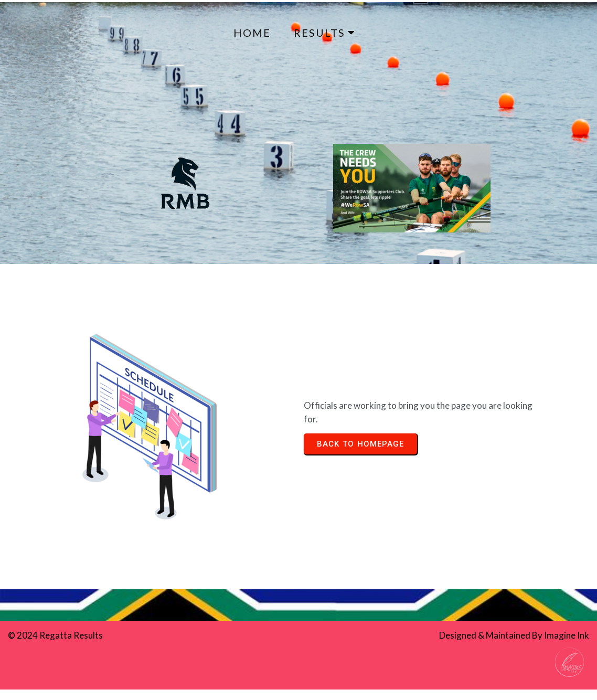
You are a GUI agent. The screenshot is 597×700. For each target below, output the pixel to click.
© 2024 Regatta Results (55, 635)
